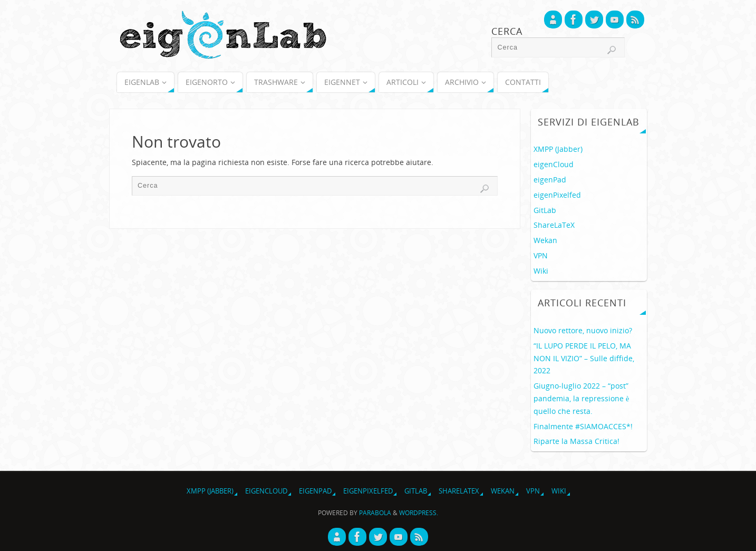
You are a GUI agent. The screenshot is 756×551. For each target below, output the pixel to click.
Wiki (541, 271)
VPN (541, 255)
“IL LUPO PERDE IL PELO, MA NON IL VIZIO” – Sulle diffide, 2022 (584, 358)
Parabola (375, 513)
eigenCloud (554, 164)
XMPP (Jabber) (558, 149)
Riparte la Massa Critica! (576, 441)
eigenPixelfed (557, 195)
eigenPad (550, 180)
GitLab (545, 210)
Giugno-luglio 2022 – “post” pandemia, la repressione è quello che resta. (581, 398)
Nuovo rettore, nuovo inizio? (583, 330)
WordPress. (419, 513)
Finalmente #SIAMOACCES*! (583, 426)
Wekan (545, 240)
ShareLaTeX (554, 225)
